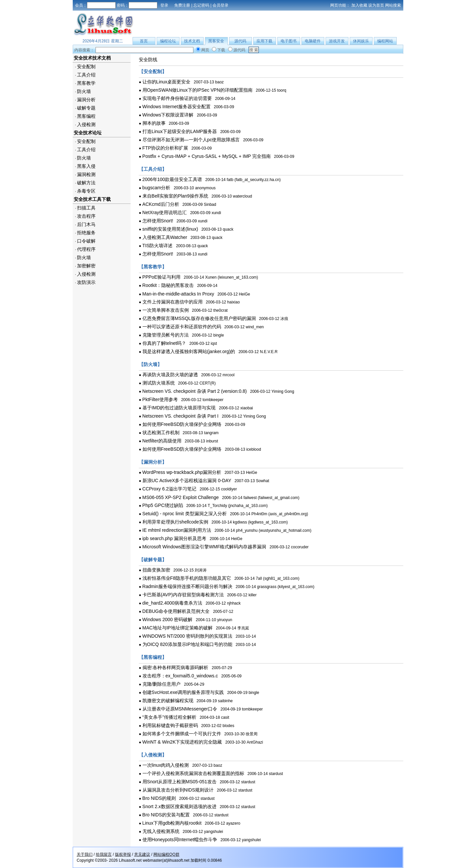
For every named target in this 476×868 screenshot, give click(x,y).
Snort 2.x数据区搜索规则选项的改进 (179, 806)
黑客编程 (86, 116)
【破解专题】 (153, 560)
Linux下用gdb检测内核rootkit (172, 823)
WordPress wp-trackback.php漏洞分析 (182, 472)
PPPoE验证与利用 (161, 277)
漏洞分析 (86, 100)
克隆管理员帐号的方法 (166, 335)
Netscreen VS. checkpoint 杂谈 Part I (180, 416)
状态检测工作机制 (161, 433)
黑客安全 (216, 41)
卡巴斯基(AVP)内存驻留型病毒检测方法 (183, 595)
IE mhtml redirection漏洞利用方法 (177, 530)
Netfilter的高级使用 (162, 441)
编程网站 (385, 41)
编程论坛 (168, 41)
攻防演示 (86, 282)
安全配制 (86, 67)
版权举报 (123, 854)
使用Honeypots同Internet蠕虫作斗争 (180, 840)
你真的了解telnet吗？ (164, 343)
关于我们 (85, 854)
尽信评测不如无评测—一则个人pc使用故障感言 (191, 140)
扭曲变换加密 (156, 570)
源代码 (240, 41)
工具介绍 (86, 75)
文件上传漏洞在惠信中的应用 (173, 302)
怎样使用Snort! (158, 221)
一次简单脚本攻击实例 (166, 310)
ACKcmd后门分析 (161, 204)
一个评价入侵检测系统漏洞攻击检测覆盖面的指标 (193, 773)
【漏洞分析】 (153, 462)
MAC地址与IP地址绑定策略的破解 (178, 628)
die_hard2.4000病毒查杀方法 (172, 603)
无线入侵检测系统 (161, 831)
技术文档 (192, 41)
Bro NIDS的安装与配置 (166, 815)
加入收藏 (359, 5)
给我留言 (104, 854)
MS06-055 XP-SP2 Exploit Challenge (181, 497)
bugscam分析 (157, 188)
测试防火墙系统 (159, 383)
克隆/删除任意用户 (162, 684)
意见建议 (142, 854)
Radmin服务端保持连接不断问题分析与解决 (187, 586)
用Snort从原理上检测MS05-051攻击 (179, 782)
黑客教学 (86, 83)
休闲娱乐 (361, 41)
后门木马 (86, 224)
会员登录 (220, 5)
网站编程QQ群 (166, 854)
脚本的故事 (154, 123)
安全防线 (148, 60)
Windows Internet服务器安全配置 (177, 107)
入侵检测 (86, 124)
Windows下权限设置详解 (168, 115)
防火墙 (84, 91)
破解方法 (86, 183)
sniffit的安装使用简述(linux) (170, 229)
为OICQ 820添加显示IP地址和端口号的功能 (187, 644)
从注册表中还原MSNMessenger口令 (180, 709)
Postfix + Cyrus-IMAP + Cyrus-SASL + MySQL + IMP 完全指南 (207, 156)
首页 (144, 41)
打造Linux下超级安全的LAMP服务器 (180, 131)
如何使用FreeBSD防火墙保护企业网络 (182, 424)
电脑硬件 (313, 41)
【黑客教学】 (153, 267)
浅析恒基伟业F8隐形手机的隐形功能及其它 (187, 578)
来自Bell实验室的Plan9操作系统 (175, 196)
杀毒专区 (86, 191)
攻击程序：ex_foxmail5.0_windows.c (180, 676)
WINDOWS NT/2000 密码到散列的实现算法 (187, 636)
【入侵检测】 (153, 755)
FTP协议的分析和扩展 (165, 148)
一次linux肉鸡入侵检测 (166, 765)
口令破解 (86, 241)
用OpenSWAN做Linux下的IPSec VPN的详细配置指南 (198, 90)
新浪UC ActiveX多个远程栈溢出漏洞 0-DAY (187, 480)
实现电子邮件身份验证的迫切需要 (177, 98)
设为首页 (376, 5)
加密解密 (86, 266)
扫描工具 (86, 208)
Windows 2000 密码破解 (168, 619)
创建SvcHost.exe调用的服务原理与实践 (183, 692)
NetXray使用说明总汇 (165, 212)
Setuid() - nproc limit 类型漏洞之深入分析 (185, 514)
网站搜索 (393, 5)
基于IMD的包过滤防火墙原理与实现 (179, 408)
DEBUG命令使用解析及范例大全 (176, 611)
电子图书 (289, 41)
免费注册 (182, 5)
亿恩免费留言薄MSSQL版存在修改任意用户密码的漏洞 (199, 318)
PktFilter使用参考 (160, 399)
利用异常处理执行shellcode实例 (175, 522)
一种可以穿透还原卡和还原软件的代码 (182, 327)
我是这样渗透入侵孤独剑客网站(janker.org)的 (189, 351)
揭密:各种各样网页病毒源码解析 (176, 667)
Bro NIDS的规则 (159, 798)
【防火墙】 (150, 364)
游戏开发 (337, 41)
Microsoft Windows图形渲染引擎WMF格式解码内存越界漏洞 (204, 547)
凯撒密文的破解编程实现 (168, 701)
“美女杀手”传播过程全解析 (169, 717)
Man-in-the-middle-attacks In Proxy (178, 294)
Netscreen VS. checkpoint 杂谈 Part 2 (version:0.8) (195, 391)
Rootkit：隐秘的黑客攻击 (168, 285)
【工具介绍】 (153, 169)
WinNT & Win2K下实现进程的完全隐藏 (182, 742)
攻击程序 (86, 216)
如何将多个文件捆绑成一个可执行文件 (182, 734)
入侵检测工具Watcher (165, 237)
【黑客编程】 (153, 657)
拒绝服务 (86, 233)
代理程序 (86, 249)
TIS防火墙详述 (158, 246)
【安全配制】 (153, 71)
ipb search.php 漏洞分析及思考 (175, 538)
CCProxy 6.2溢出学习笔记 (169, 489)
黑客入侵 (86, 166)
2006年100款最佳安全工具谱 (172, 179)
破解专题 (86, 108)
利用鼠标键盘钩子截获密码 (170, 725)
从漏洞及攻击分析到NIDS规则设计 (178, 790)
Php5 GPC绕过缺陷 (163, 505)
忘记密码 (201, 5)
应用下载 (264, 41)
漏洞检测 (86, 174)
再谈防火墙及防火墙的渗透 (170, 375)
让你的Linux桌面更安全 (166, 82)
